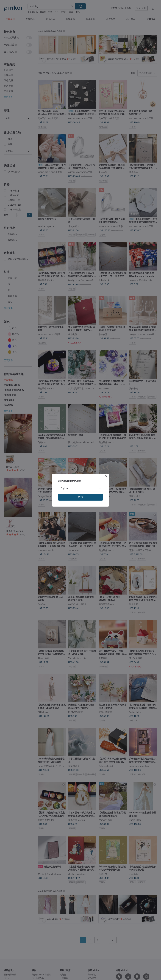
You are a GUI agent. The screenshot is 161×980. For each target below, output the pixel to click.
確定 (80, 497)
